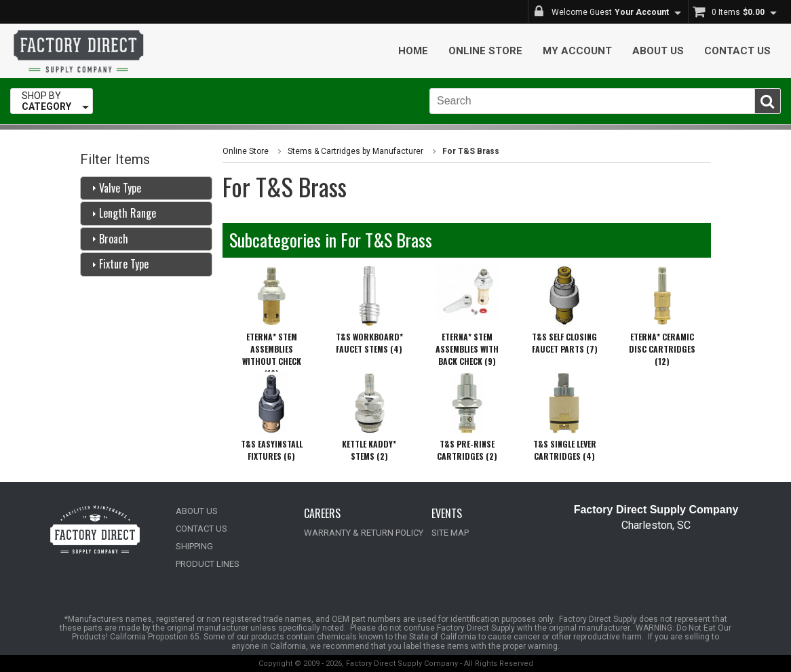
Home (413, 51)
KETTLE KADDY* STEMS (369, 450)
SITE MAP (450, 533)
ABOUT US (197, 511)
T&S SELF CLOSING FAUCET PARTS (565, 343)
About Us (658, 51)
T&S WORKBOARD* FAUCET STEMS (369, 343)
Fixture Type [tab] (118, 264)
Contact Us (737, 51)
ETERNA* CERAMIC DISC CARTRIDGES (662, 349)
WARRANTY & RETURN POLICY (364, 533)
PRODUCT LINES (208, 564)
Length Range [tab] (122, 213)
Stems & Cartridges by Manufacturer (355, 151)
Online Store (485, 51)
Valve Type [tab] (115, 188)
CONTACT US (201, 529)
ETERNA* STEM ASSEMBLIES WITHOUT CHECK (272, 355)
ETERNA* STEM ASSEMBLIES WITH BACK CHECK (467, 349)
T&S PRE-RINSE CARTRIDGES (467, 450)
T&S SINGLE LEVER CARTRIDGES (565, 450)
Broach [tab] (108, 239)
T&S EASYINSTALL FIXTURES (272, 450)
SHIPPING (194, 546)
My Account (577, 51)
